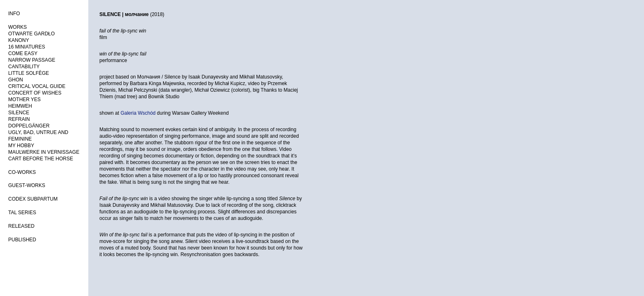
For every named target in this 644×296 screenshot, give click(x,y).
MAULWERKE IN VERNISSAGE (44, 152)
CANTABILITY (24, 67)
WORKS (17, 27)
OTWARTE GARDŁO (31, 34)
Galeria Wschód (138, 113)
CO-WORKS (22, 172)
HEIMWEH (20, 106)
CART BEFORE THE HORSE (41, 159)
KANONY (19, 40)
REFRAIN (19, 119)
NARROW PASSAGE (32, 60)
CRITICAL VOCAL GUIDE (37, 86)
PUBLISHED (22, 240)
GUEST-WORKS (27, 185)
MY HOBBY (21, 146)
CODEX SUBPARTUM (33, 199)
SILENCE (19, 113)
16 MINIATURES (27, 47)
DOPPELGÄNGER (29, 126)
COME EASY (23, 53)
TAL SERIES (22, 213)
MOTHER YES (24, 99)
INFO (14, 14)
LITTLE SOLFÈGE (29, 73)
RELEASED (21, 226)
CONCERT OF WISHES (35, 93)
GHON (16, 80)
